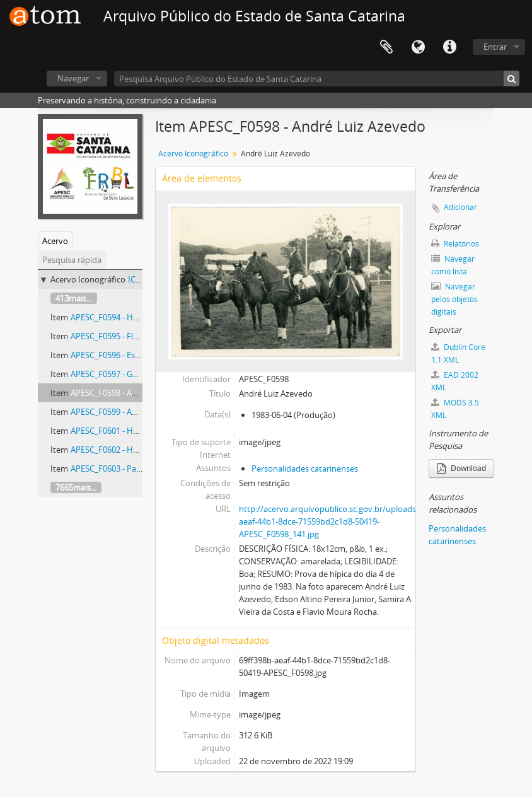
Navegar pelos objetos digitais (454, 299)
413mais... (74, 298)
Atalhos (449, 47)
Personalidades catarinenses (305, 468)
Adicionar (460, 207)
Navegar (73, 78)
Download (461, 468)
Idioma (418, 47)
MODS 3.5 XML (455, 409)
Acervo (55, 241)
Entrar (495, 47)
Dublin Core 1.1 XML (458, 353)
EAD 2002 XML (455, 381)
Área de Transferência (386, 47)
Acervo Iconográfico (193, 154)
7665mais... (76, 487)
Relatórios (455, 244)
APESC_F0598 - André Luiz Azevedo (136, 393)
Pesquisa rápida (72, 260)
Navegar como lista (453, 265)
